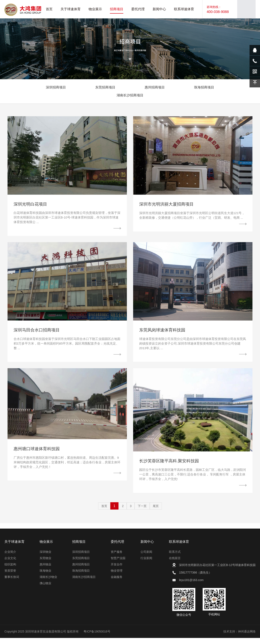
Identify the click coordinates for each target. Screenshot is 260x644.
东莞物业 (45, 564)
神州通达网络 (247, 638)
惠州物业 (45, 570)
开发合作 (117, 570)
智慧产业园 (118, 564)
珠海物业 (45, 577)
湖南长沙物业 (48, 583)
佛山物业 (45, 589)
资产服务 (117, 558)
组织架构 (10, 570)
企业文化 (10, 564)
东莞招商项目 (105, 87)
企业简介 (10, 558)
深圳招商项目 (56, 87)
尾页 (156, 512)
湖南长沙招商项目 (130, 95)
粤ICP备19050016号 (97, 638)
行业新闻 (146, 564)
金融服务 (117, 583)
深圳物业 (45, 558)
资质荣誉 (10, 577)
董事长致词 (12, 583)
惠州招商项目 (155, 87)
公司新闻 (146, 558)
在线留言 (175, 564)
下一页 (142, 512)
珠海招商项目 (204, 87)
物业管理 (117, 577)
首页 (104, 512)
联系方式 (175, 558)
